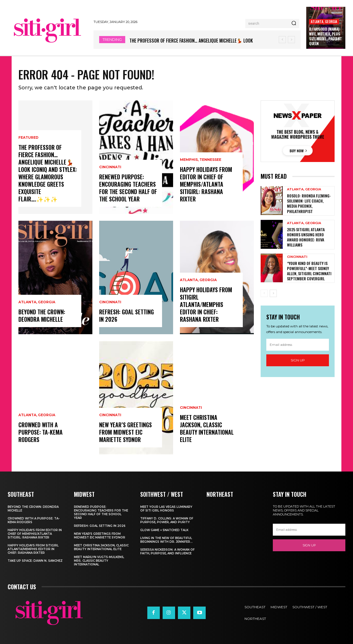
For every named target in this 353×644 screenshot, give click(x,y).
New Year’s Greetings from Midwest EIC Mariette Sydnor (126, 432)
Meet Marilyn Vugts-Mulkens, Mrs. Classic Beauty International (99, 561)
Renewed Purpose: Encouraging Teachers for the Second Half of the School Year (128, 188)
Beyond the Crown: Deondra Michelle (42, 315)
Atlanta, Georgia (324, 21)
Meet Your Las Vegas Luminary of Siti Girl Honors (166, 509)
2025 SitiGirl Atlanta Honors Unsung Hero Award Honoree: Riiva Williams (306, 237)
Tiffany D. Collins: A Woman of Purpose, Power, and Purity (167, 520)
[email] (298, 345)
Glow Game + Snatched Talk (164, 530)
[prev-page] (264, 293)
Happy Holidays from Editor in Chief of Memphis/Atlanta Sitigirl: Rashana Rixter (206, 184)
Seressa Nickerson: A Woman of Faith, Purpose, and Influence (167, 552)
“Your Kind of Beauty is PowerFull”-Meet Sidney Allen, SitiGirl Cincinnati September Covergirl (309, 271)
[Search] (294, 24)
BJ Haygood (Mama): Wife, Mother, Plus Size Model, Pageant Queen (326, 36)
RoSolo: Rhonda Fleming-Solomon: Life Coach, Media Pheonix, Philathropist (309, 203)
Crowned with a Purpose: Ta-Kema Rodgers (41, 432)
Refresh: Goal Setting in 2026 (126, 315)
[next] (291, 40)
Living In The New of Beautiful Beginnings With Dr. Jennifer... (166, 540)
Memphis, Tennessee (201, 160)
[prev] (282, 40)
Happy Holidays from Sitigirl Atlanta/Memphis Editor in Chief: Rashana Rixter (206, 304)
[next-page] (273, 293)
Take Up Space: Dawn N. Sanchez (35, 561)
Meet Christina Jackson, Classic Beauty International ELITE (207, 428)
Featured (28, 138)
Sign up (298, 360)
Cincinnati (110, 167)
